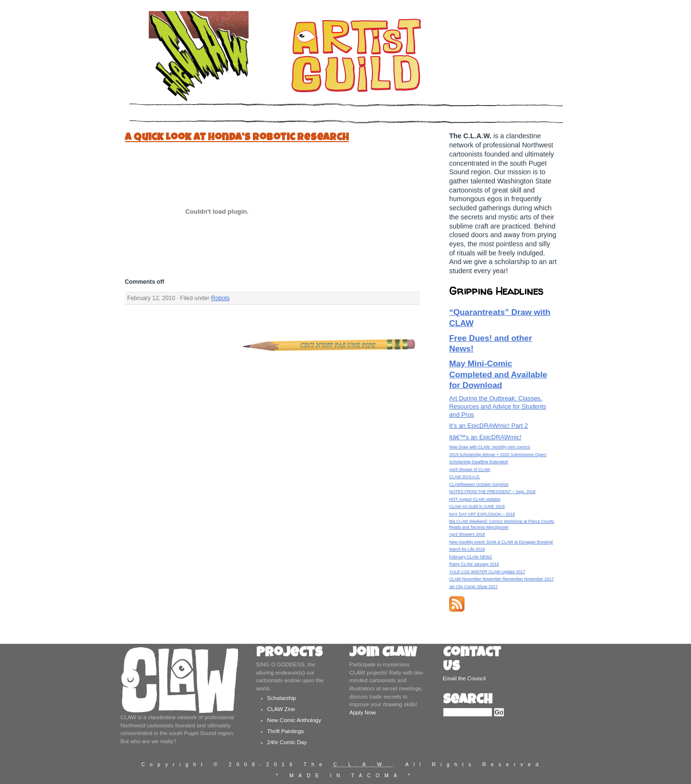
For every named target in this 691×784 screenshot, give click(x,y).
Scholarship (282, 698)
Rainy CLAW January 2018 (474, 564)
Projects (289, 654)
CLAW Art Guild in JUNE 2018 (477, 507)
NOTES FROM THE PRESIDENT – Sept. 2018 (492, 492)
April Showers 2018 (467, 534)
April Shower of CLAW (470, 470)
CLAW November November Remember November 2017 (501, 579)
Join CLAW (383, 654)
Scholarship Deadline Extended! (479, 462)
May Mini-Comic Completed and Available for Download (498, 374)
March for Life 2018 (467, 549)
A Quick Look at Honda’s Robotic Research (237, 138)
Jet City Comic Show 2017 (473, 587)
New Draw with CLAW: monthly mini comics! (490, 447)
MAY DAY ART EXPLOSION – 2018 (482, 514)
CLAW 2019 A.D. (465, 477)
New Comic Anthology (294, 720)
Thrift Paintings (286, 731)
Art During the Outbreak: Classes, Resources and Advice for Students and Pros (498, 406)
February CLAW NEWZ (471, 557)
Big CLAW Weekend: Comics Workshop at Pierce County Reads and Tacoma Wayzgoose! (502, 524)
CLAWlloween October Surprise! (479, 484)
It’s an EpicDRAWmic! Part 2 (488, 426)
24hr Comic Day (287, 742)
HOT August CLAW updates (475, 499)
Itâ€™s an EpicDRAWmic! (485, 437)
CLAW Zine (281, 709)
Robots (220, 298)
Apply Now (363, 712)
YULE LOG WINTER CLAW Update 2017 (487, 572)
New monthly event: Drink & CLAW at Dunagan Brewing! (501, 542)
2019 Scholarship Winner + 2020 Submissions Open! (498, 455)
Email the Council (465, 678)
